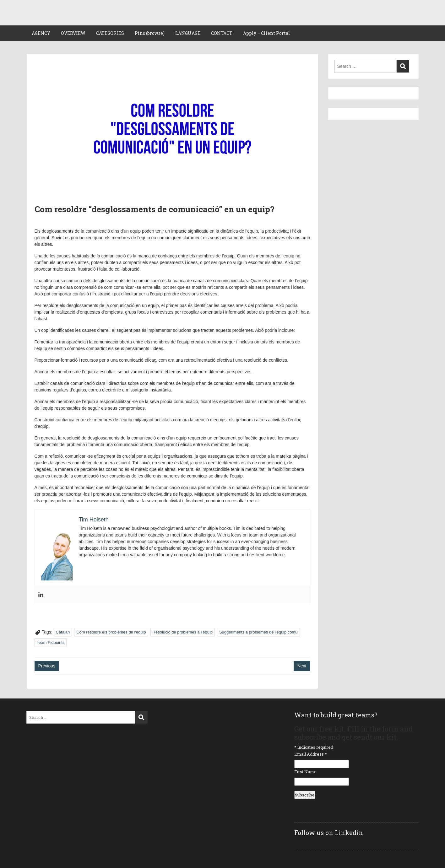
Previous (47, 666)
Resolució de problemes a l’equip (183, 632)
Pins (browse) (150, 33)
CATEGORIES (110, 33)
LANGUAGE (188, 33)
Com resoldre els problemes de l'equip (111, 632)
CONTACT (222, 33)
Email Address (311, 754)
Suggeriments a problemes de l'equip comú (258, 632)
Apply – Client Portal (267, 33)
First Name (305, 772)
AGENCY (41, 33)
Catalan (63, 632)
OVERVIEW (73, 33)
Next (302, 666)
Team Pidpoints (51, 642)
